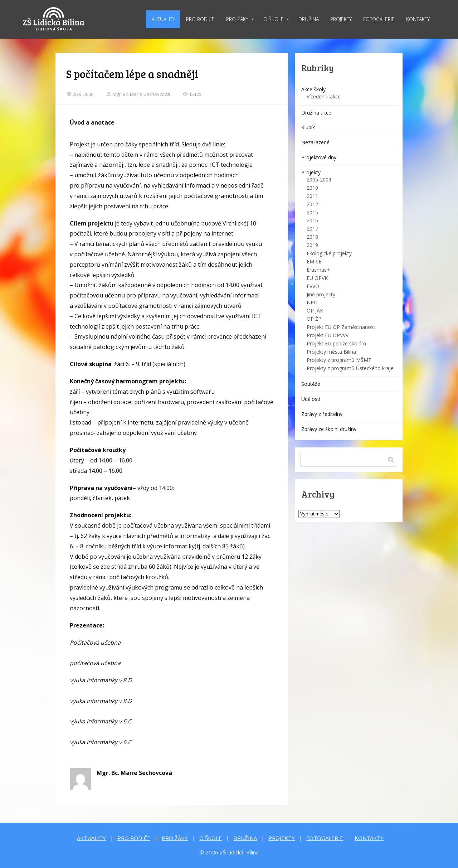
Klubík (308, 127)
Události (311, 399)
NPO (312, 302)
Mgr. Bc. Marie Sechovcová (138, 94)
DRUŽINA (309, 19)
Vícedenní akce (324, 96)
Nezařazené (315, 142)
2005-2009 (319, 180)
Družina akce (316, 113)
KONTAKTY (418, 19)
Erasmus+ (318, 270)
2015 (312, 212)
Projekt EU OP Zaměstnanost (341, 327)
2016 (312, 220)
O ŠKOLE (274, 19)
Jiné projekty (321, 294)
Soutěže (311, 384)
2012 (312, 204)
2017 (312, 229)
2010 (312, 188)
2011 (312, 196)
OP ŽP (314, 319)
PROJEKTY (341, 19)
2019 (312, 245)
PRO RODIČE (200, 19)
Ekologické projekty (329, 253)
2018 (312, 237)
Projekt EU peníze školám (336, 343)
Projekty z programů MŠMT (339, 360)
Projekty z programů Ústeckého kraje (350, 368)
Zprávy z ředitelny (322, 414)
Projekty (311, 172)
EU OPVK (317, 278)
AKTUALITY (163, 19)
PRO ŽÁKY (237, 19)
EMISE (314, 261)
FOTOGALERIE (379, 19)
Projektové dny (319, 157)
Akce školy (313, 89)
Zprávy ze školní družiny (329, 429)
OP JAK (315, 311)
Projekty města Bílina (331, 352)
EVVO (313, 286)
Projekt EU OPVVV (328, 335)
